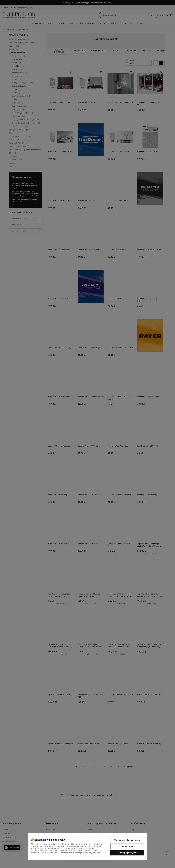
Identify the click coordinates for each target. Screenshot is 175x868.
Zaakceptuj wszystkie (127, 853)
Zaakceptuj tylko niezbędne (127, 840)
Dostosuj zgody (127, 846)
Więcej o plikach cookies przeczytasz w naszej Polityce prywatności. (69, 853)
